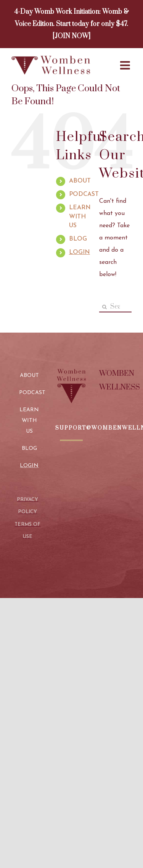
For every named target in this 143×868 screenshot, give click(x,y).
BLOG (78, 239)
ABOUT (80, 181)
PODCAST (84, 194)
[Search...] (115, 307)
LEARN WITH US (80, 217)
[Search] (105, 307)
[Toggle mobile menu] (126, 65)
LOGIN (80, 252)
